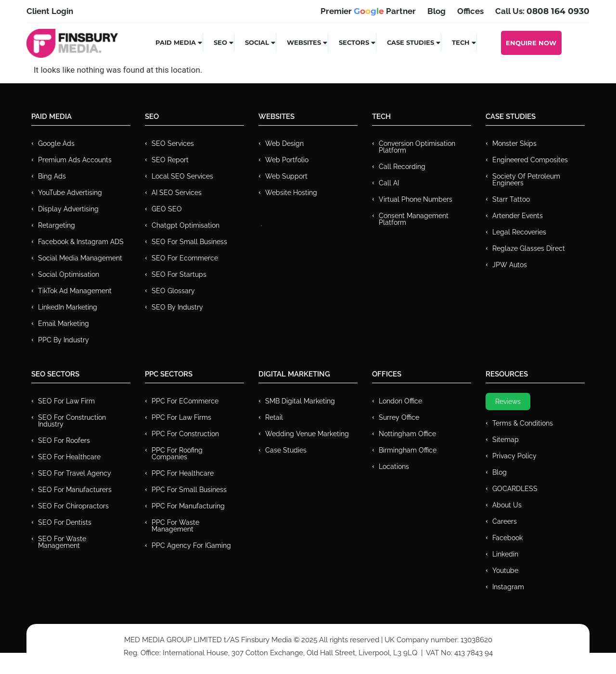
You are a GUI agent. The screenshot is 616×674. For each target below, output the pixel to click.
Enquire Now (531, 43)
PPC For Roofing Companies (177, 454)
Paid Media (179, 42)
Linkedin (505, 554)
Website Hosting (291, 193)
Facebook (507, 538)
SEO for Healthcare (69, 457)
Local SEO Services (182, 176)
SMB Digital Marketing (300, 401)
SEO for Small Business (189, 242)
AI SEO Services (177, 193)
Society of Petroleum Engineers (526, 180)
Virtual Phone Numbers (416, 199)
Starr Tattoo (511, 199)
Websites (308, 42)
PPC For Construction (185, 434)
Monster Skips (514, 143)
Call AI (389, 183)
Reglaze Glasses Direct (529, 248)
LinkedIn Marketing (68, 307)
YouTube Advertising (70, 193)
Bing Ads (52, 176)
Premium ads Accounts (75, 160)
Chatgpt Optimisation (186, 225)
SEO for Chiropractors (73, 506)
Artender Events (518, 216)
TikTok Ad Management (75, 291)
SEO (224, 42)
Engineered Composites (530, 160)
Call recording (402, 167)
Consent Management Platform (414, 219)
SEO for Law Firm (66, 401)
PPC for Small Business (189, 490)
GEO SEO (167, 209)
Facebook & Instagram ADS (81, 242)
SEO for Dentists (65, 522)
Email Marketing (64, 324)
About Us (507, 505)
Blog (500, 472)
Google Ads (56, 143)
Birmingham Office (408, 450)
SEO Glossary (173, 291)
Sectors (358, 42)
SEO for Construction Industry (72, 421)
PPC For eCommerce (185, 401)
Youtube (505, 570)
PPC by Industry (64, 340)
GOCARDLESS (515, 489)
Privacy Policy (514, 456)
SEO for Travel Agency (75, 473)
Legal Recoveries (519, 232)
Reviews (508, 402)
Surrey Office (399, 417)
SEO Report (170, 160)
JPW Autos (510, 265)
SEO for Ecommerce (185, 258)
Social (261, 42)
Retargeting (57, 225)
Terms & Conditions (523, 423)
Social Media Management (80, 258)
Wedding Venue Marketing (307, 434)
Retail (274, 417)
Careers (505, 521)
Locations (394, 467)
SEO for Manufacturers (75, 490)
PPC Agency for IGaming (191, 545)
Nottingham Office (407, 434)
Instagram (508, 587)
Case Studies (414, 42)
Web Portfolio (287, 160)
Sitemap (506, 440)
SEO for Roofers (64, 441)
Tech (464, 42)
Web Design (284, 143)
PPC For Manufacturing (188, 506)
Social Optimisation (69, 274)
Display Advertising (68, 209)
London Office (400, 401)
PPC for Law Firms (181, 417)
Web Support (286, 176)
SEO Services (173, 143)
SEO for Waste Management (62, 542)
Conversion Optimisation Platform (417, 147)
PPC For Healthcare (183, 473)
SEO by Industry (177, 307)
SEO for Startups (179, 274)
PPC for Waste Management (175, 526)
